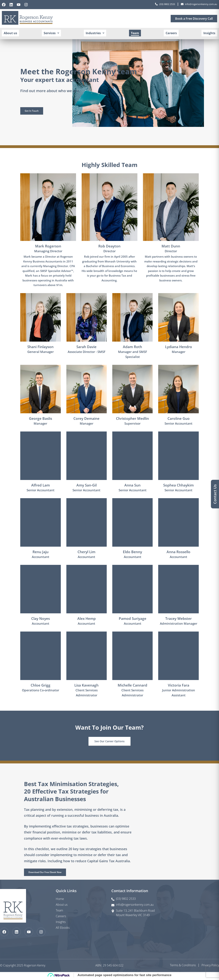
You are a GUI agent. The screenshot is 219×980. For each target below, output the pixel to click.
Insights (208, 34)
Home (60, 900)
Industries (96, 34)
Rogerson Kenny (35, 966)
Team (135, 34)
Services (53, 34)
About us (12, 34)
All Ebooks (63, 929)
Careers (170, 34)
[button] (53, 34)
